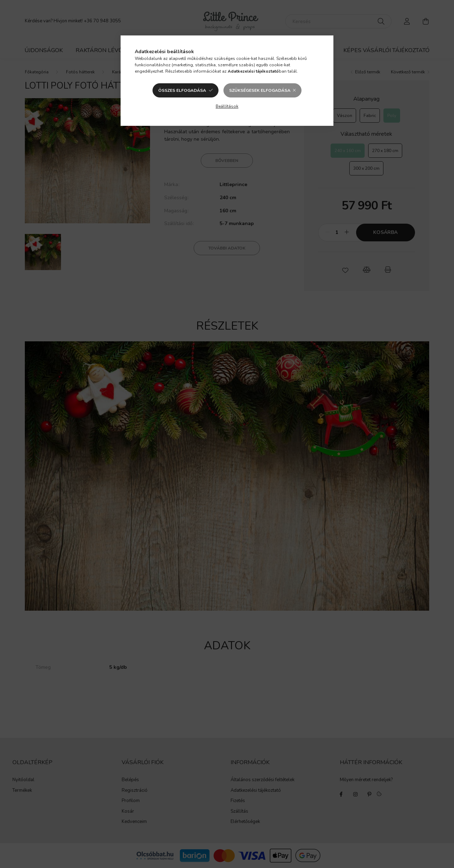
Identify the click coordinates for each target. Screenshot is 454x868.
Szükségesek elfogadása (260, 90)
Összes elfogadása (182, 90)
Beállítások (227, 106)
